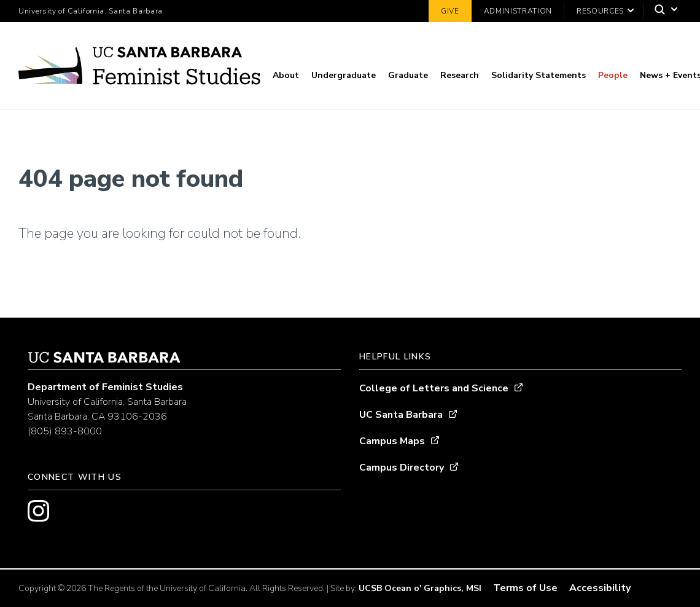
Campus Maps (392, 441)
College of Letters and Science (434, 388)
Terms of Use (525, 588)
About (286, 75)
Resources (600, 11)
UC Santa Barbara (401, 415)
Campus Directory (402, 468)
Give (450, 11)
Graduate (408, 75)
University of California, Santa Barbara (91, 11)
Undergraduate (344, 75)
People (613, 75)
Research (460, 75)
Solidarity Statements (539, 75)
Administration (518, 11)
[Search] (663, 11)
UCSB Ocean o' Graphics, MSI (420, 588)
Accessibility (600, 588)
